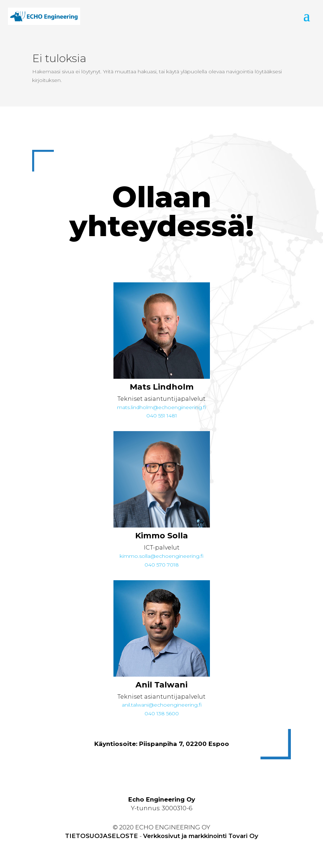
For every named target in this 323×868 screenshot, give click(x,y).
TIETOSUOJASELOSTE (102, 836)
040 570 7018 (162, 565)
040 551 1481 (162, 416)
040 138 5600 (162, 713)
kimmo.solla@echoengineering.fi (161, 556)
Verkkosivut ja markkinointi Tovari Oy (201, 836)
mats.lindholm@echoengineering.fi (161, 407)
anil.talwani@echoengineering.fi (162, 705)
